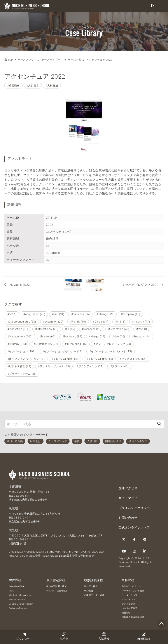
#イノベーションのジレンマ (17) (62, 351)
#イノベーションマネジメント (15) (111, 351)
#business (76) (81, 314)
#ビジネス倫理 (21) (19, 366)
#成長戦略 (13, 86)
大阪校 (13, 530)
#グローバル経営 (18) (100, 359)
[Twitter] (124, 540)
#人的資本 (33, 86)
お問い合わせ (128, 518)
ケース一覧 (75, 60)
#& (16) (12, 314)
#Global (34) (101, 322)
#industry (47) (141, 322)
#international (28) (47, 329)
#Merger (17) (97, 337)
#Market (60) (47, 337)
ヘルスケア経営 (129, 608)
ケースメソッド (27, 60)
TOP (9, 60)
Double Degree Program (21, 604)
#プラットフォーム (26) (22, 374)
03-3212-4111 (23, 518)
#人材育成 (52, 86)
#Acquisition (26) (34, 314)
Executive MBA (16, 586)
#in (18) (120, 322)
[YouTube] (124, 551)
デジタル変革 (128, 604)
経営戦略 (126, 613)
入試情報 (104, 636)
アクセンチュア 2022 (99, 60)
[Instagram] (134, 551)
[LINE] (145, 540)
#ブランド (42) (119, 366)
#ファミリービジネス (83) (54, 366)
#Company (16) (130, 314)
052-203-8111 (23, 496)
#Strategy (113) (17, 344)
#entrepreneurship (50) (22, 322)
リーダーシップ (129, 595)
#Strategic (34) (141, 337)
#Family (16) (78, 322)
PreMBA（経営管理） (57, 591)
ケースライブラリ (52, 60)
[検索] (159, 424)
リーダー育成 (91, 586)
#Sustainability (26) (46, 344)
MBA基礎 (89, 591)
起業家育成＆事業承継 (133, 617)
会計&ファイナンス (131, 586)
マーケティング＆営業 (133, 591)
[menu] (160, 6)
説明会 (64, 636)
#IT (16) (70, 329)
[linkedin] (145, 551)
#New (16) (119, 337)
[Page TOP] (161, 624)
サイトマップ (128, 498)
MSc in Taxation (17, 599)
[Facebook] (134, 540)
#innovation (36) (18, 329)
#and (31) (58, 314)
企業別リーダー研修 (94, 595)
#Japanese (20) (92, 329)
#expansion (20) (53, 322)
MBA (11, 591)
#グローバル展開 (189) (66, 359)
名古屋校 (15, 486)
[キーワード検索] (80, 424)
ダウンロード (24, 636)
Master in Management (21, 595)
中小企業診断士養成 (57, 586)
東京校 (13, 508)
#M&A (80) (143, 329)
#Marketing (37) (72, 337)
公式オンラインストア (134, 528)
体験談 (144, 636)
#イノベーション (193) (21, 351)
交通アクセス (128, 488)
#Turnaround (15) (76, 344)
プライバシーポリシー (134, 508)
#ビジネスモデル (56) (133, 359)
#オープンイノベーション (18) (26, 359)
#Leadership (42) (119, 329)
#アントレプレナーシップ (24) (112, 344)
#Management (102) (20, 337)
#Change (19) (105, 314)
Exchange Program (18, 608)
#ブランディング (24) (90, 366)
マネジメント (128, 599)
